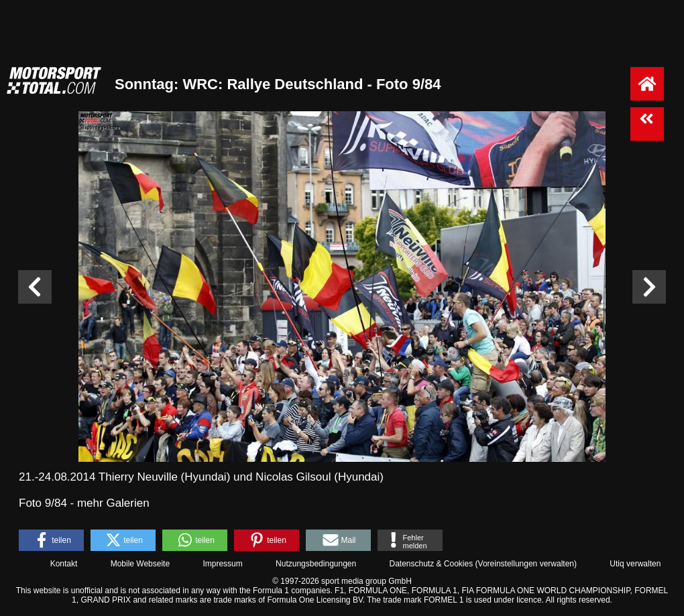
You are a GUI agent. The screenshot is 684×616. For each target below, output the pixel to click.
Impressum (222, 564)
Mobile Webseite (140, 564)
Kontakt (64, 564)
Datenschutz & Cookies (431, 564)
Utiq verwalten (635, 564)
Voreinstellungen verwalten (526, 564)
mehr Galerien (113, 503)
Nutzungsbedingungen (316, 564)
